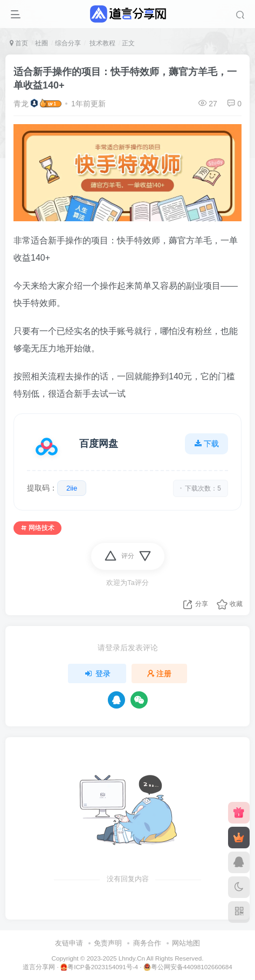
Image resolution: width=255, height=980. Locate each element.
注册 (160, 673)
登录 (97, 673)
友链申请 (69, 943)
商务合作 (147, 943)
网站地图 (186, 943)
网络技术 (37, 528)
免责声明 (108, 943)
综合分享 (68, 43)
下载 (206, 444)
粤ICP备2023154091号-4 (99, 967)
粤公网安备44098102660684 (188, 967)
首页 (19, 43)
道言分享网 (39, 967)
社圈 (42, 43)
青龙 (21, 104)
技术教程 (101, 43)
